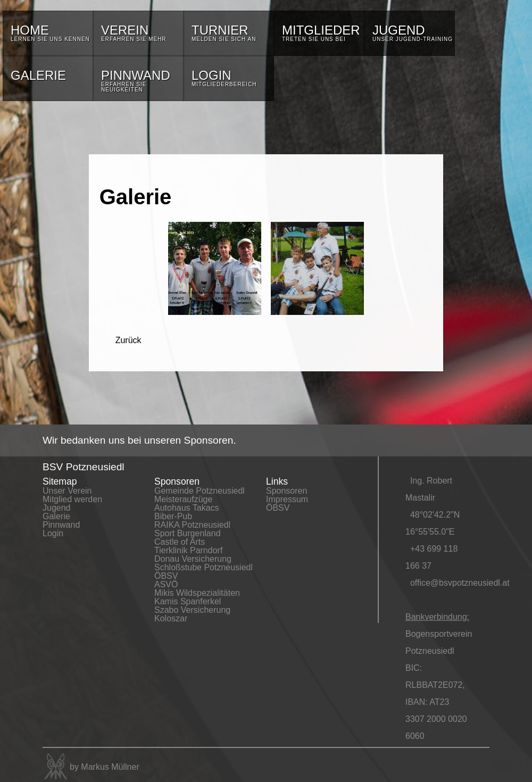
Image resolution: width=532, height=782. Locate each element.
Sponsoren (286, 491)
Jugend (57, 508)
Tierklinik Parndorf (188, 550)
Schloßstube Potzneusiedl (203, 567)
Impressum (287, 499)
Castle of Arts (180, 542)
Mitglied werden (72, 499)
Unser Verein (67, 491)
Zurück (128, 340)
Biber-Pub (173, 516)
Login (53, 533)
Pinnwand (61, 525)
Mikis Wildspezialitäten (197, 593)
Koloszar (171, 618)
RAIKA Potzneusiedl (192, 525)
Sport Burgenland (188, 533)
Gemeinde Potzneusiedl (199, 491)
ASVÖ (166, 584)
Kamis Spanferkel (188, 601)
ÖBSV (166, 576)
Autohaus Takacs (187, 508)
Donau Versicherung (193, 559)
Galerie (56, 516)
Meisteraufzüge (183, 499)
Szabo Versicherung (192, 610)
